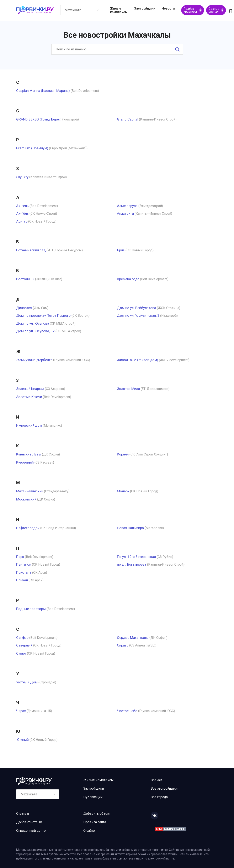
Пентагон (24, 564)
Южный (22, 740)
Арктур (22, 221)
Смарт (21, 653)
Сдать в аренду (216, 10)
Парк (20, 557)
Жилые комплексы (119, 10)
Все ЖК (157, 780)
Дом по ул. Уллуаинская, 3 (138, 315)
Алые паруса (127, 206)
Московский (26, 499)
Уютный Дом (27, 682)
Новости (168, 9)
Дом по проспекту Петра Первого (43, 315)
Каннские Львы (29, 454)
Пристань (24, 572)
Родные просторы (31, 609)
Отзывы (23, 814)
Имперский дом (29, 425)
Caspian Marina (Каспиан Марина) (43, 91)
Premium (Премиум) (32, 148)
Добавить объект (97, 814)
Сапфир (22, 638)
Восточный (25, 279)
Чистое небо (127, 711)
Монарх (123, 491)
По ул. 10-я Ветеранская (136, 557)
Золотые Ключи (29, 397)
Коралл (123, 454)
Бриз (121, 250)
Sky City (22, 177)
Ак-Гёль (22, 213)
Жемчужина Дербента (34, 360)
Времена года (128, 279)
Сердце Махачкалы (133, 638)
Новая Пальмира (130, 528)
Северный (24, 645)
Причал (22, 580)
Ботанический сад (31, 250)
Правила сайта (95, 822)
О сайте (89, 831)
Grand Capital (128, 119)
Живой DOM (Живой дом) (138, 360)
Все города (159, 797)
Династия (24, 308)
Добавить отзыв (29, 822)
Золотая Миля (128, 389)
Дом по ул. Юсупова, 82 (35, 331)
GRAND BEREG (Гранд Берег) (39, 119)
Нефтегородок (28, 528)
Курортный (25, 462)
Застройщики (145, 9)
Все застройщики (164, 788)
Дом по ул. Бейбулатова (137, 308)
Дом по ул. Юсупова (33, 323)
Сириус (123, 645)
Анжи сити (125, 213)
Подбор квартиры (193, 10)
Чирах (21, 711)
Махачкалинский (30, 491)
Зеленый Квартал (30, 389)
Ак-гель (22, 206)
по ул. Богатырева (132, 564)
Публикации (93, 797)
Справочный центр (31, 831)
